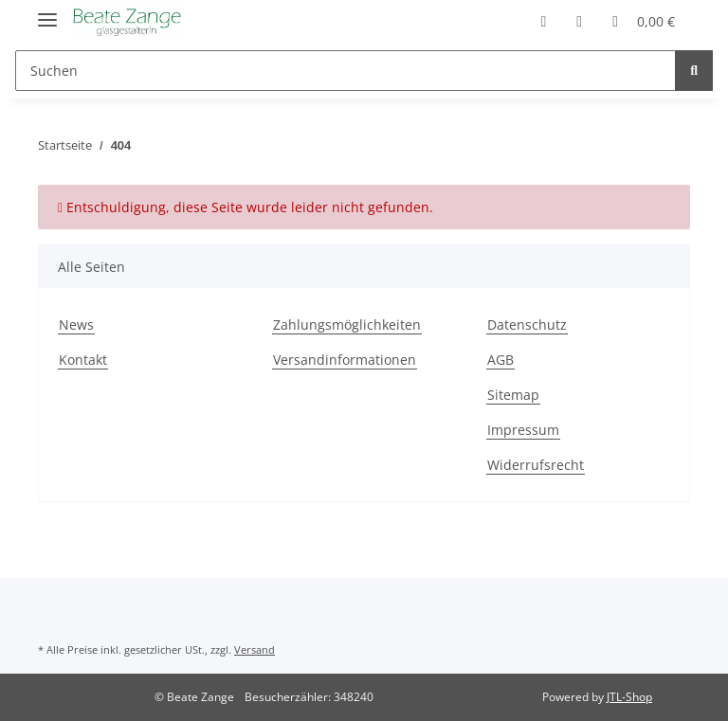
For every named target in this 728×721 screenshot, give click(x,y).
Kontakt (83, 360)
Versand (255, 649)
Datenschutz (527, 324)
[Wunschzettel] (579, 21)
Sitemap (513, 395)
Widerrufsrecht (536, 465)
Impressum (523, 430)
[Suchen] (346, 71)
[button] (543, 21)
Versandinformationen (345, 360)
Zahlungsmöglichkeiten (347, 324)
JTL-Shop (629, 697)
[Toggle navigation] (47, 12)
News (76, 324)
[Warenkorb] (644, 21)
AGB (500, 360)
